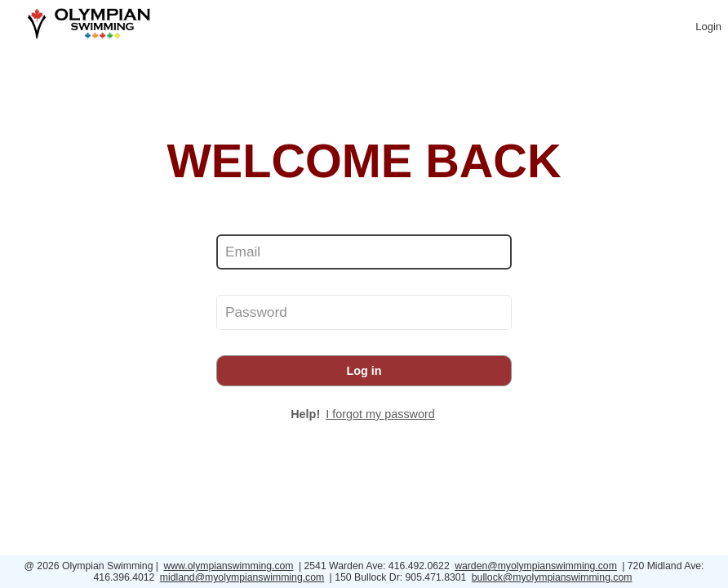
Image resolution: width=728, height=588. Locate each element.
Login (708, 27)
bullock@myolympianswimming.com (552, 577)
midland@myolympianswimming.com (242, 577)
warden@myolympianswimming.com (536, 566)
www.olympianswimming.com (228, 566)
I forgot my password (380, 414)
